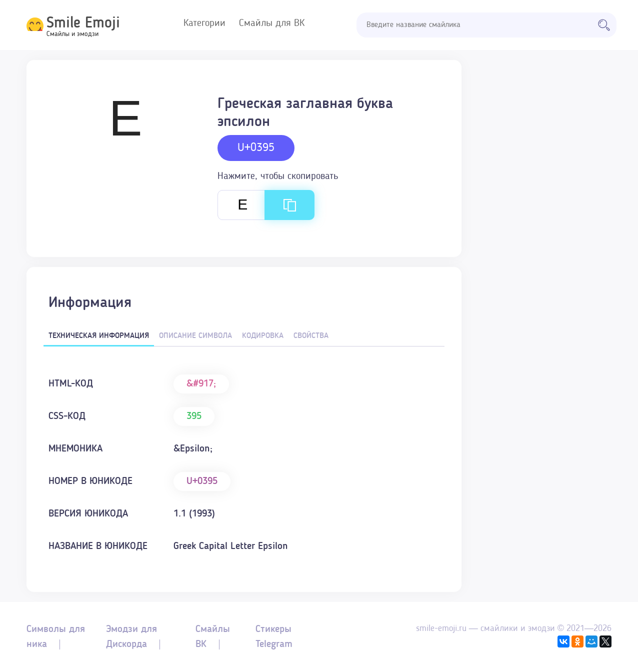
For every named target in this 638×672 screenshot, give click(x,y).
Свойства (311, 336)
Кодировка (263, 336)
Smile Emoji (83, 23)
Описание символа (195, 336)
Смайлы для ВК (272, 23)
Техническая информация (99, 336)
